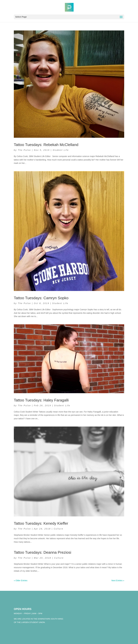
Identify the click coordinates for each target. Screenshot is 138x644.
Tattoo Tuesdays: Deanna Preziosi (43, 552)
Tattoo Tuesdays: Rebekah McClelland (46, 145)
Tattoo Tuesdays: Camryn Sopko (41, 298)
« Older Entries (21, 580)
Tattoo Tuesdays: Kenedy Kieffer (41, 523)
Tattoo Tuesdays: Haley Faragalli (41, 400)
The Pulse (24, 150)
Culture (58, 529)
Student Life (61, 150)
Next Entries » (118, 580)
